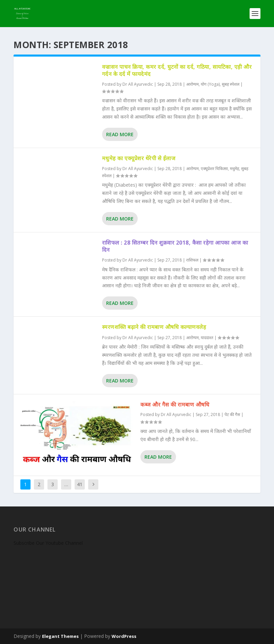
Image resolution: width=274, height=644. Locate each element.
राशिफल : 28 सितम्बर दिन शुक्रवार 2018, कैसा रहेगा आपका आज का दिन (175, 246)
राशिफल (192, 260)
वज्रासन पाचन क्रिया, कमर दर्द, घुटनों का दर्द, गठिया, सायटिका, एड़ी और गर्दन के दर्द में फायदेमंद (177, 70)
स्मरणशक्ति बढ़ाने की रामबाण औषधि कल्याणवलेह (154, 327)
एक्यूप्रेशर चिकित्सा (214, 169)
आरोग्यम (192, 84)
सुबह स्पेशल (231, 84)
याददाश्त (207, 338)
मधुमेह (234, 169)
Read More (120, 134)
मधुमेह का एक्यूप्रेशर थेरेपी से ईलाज (139, 158)
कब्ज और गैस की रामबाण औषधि (175, 404)
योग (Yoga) (210, 84)
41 (80, 484)
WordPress (124, 636)
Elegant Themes (60, 636)
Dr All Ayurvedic (138, 84)
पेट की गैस (232, 414)
